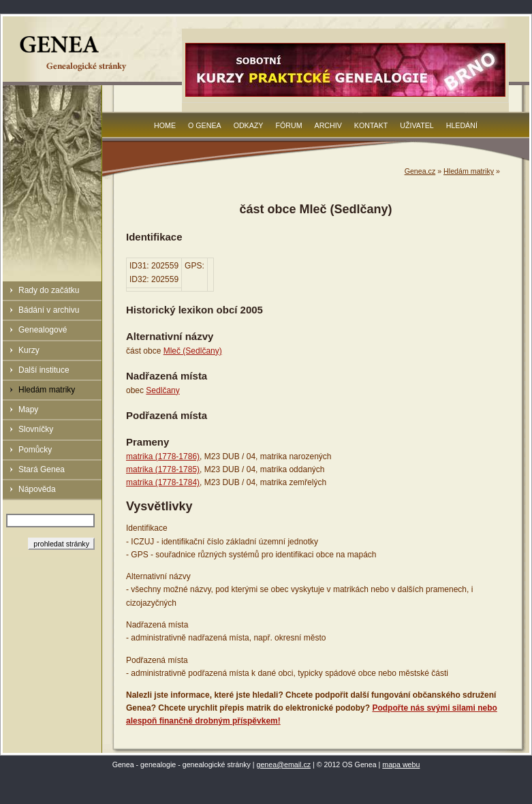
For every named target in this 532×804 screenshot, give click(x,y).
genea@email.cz (284, 764)
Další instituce (44, 370)
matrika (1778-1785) (163, 469)
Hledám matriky (47, 390)
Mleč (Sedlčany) (193, 351)
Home (165, 125)
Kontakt (371, 125)
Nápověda (37, 489)
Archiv (328, 125)
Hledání (462, 125)
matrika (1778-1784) (163, 482)
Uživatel (417, 125)
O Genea (205, 125)
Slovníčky (36, 429)
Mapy (28, 409)
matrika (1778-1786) (163, 457)
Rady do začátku (49, 290)
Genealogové (43, 330)
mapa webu (401, 764)
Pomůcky (35, 450)
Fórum (288, 125)
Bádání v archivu (49, 310)
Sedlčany (162, 390)
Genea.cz (420, 171)
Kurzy (29, 350)
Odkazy (249, 125)
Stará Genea (42, 469)
